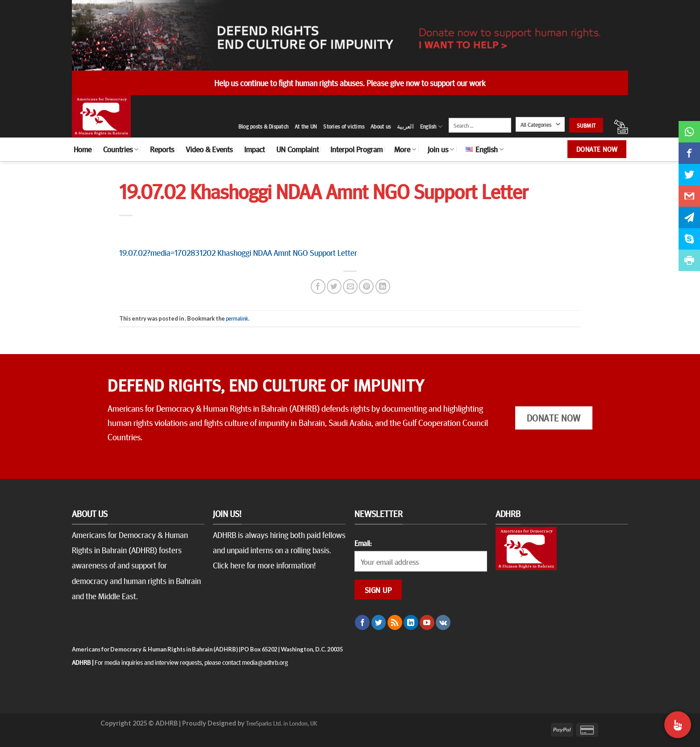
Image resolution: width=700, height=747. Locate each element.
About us (381, 126)
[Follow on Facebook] (362, 622)
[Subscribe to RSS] (395, 622)
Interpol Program (356, 149)
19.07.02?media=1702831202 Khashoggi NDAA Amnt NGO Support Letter (238, 252)
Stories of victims (344, 126)
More (405, 149)
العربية (405, 126)
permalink (237, 318)
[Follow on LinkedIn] (411, 622)
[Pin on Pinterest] (366, 286)
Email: (363, 543)
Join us (441, 149)
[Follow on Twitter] (379, 622)
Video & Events (209, 149)
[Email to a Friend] (350, 286)
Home (83, 149)
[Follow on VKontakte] (443, 622)
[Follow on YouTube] (427, 622)
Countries (121, 149)
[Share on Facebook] (318, 286)
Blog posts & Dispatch (263, 126)
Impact (254, 149)
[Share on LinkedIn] (383, 286)
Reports (162, 149)
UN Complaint (298, 149)
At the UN (306, 126)
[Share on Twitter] (334, 286)
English (431, 127)
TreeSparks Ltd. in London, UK (281, 723)
